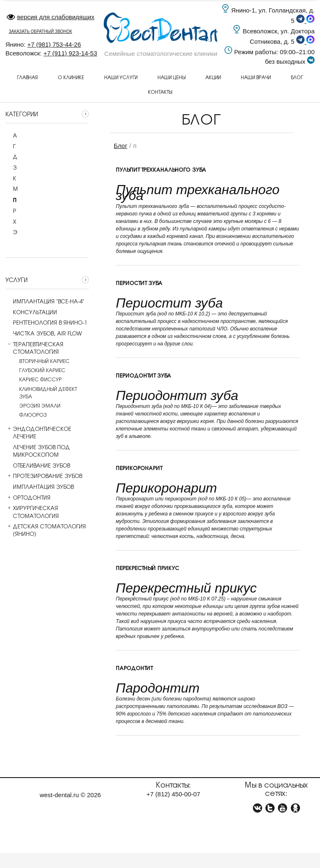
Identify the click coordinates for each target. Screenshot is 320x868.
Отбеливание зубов (38, 465)
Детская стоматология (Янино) (46, 530)
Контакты (160, 92)
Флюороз (33, 415)
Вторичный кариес (44, 361)
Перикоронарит (139, 468)
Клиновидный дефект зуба (48, 393)
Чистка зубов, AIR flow (44, 333)
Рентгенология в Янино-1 (46, 323)
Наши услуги (121, 77)
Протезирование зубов (44, 476)
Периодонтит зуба (144, 375)
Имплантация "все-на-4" (45, 301)
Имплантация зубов (40, 487)
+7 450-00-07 (174, 794)
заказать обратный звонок (40, 31)
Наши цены (171, 77)
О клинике (71, 77)
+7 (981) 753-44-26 (54, 44)
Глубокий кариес (42, 370)
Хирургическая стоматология (32, 512)
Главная (27, 77)
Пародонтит (134, 668)
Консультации (31, 312)
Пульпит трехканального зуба (161, 169)
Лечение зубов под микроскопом (38, 451)
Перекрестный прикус (147, 568)
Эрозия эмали (40, 405)
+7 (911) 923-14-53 (70, 53)
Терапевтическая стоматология (34, 348)
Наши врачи (256, 77)
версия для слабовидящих (50, 17)
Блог (297, 77)
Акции (213, 77)
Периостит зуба (139, 283)
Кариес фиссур (40, 379)
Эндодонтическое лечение (38, 433)
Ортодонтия (28, 498)
